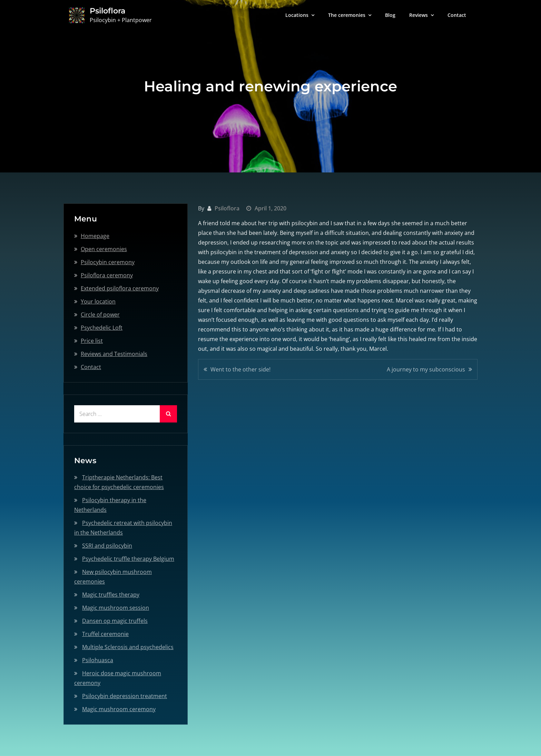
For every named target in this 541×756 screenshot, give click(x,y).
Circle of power (100, 315)
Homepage (95, 236)
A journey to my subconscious (426, 369)
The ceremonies (347, 15)
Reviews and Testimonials (114, 354)
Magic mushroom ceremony (119, 709)
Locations (297, 15)
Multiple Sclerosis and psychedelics (128, 647)
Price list (92, 341)
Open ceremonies (104, 249)
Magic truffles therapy (111, 595)
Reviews (419, 15)
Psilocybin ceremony (108, 262)
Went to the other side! (240, 369)
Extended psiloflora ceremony (120, 288)
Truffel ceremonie (105, 634)
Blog (390, 15)
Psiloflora (107, 11)
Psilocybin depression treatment (125, 696)
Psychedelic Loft (102, 328)
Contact (457, 15)
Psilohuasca (98, 660)
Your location (98, 301)
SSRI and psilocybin (107, 546)
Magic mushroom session (116, 608)
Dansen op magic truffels (115, 621)
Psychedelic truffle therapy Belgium (128, 559)
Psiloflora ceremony (107, 275)
